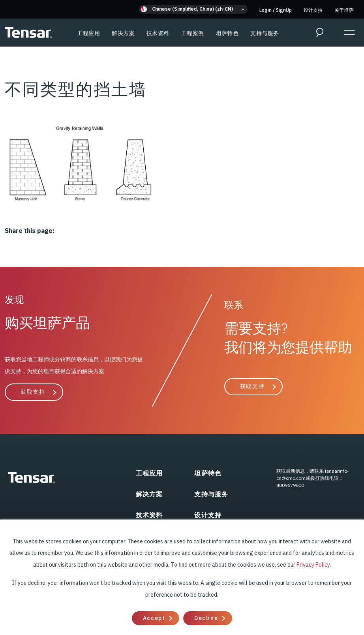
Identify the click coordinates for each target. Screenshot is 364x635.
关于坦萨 (344, 10)
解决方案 (123, 33)
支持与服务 (265, 33)
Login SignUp (276, 10)
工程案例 (193, 33)
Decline (206, 618)
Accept (154, 618)
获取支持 (33, 392)
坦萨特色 (227, 33)
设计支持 (313, 10)
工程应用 (88, 33)
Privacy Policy (313, 565)
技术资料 (158, 33)
